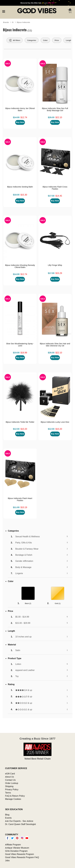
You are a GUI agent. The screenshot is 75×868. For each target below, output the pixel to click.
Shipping (9, 786)
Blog (7, 815)
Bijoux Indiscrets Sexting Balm (20, 187)
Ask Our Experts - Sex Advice (19, 821)
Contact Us (10, 780)
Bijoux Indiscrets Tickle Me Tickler (20, 422)
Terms (8, 793)
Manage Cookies (13, 799)
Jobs (7, 860)
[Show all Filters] (15, 40)
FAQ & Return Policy (15, 796)
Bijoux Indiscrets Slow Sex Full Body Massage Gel (55, 109)
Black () (28, 603)
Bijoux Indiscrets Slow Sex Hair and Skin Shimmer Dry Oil (55, 345)
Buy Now (20, 122)
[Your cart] (70, 11)
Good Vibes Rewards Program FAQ (22, 857)
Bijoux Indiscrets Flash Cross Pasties (55, 188)
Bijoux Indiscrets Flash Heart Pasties (20, 499)
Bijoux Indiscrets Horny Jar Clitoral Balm (20, 109)
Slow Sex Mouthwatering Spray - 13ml (20, 345)
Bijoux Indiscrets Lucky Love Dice (55, 422)
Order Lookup (12, 783)
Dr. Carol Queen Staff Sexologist (20, 824)
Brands (6, 22)
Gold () (58, 603)
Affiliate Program (13, 845)
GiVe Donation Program (16, 851)
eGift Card (10, 774)
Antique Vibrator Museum (17, 848)
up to (37, 3)
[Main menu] (4, 11)
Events (8, 818)
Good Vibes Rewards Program (19, 854)
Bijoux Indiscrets (23, 22)
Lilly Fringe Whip (55, 265)
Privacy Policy (12, 789)
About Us (9, 777)
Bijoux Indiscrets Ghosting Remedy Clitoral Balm (20, 266)
